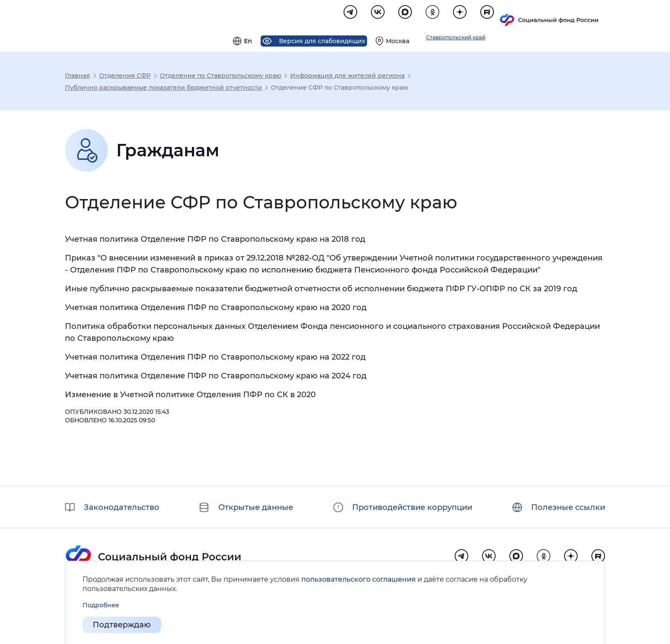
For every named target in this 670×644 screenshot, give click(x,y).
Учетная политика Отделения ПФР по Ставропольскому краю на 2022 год (215, 358)
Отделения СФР (125, 77)
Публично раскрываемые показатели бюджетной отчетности (163, 89)
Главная (78, 77)
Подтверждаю (122, 625)
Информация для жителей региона (347, 77)
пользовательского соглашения (359, 579)
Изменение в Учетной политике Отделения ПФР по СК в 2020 (190, 396)
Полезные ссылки (568, 507)
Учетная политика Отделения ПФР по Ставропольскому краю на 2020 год (216, 309)
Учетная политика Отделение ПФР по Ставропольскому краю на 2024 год (216, 377)
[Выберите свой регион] (495, 15)
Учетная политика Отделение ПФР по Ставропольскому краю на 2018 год (215, 240)
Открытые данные (256, 507)
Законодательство (122, 507)
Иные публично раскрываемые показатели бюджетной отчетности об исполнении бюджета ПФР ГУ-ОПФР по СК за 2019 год (321, 290)
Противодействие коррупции (412, 507)
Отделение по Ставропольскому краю (220, 77)
